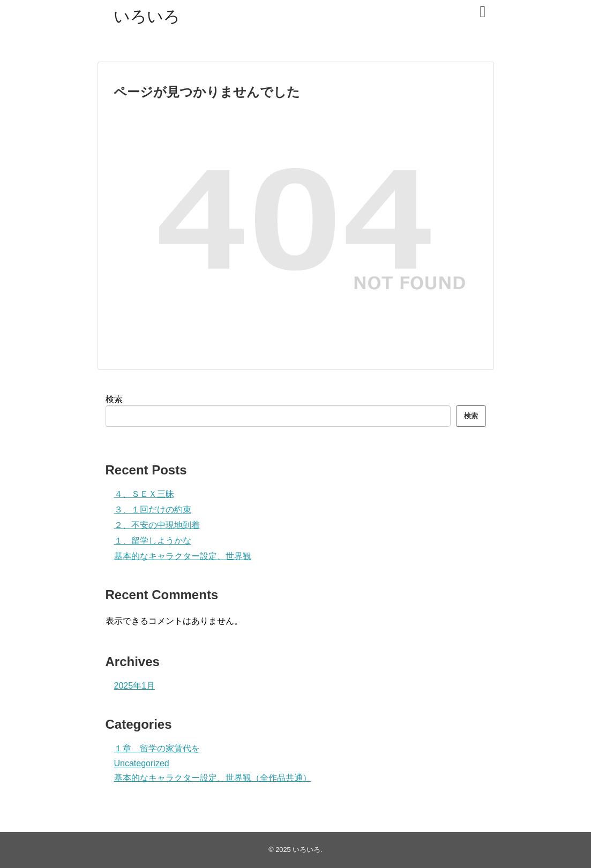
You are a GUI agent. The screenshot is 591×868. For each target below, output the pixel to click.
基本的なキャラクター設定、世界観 (183, 556)
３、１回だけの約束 (153, 510)
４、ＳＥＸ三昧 (144, 494)
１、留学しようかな (153, 541)
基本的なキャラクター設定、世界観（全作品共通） (213, 778)
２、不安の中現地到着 (157, 525)
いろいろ (147, 16)
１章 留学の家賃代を (157, 748)
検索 (114, 399)
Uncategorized (142, 763)
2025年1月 (135, 686)
